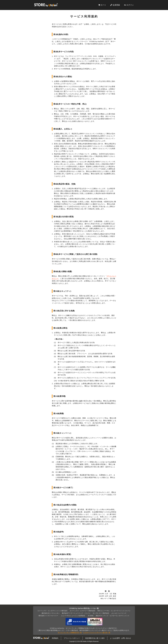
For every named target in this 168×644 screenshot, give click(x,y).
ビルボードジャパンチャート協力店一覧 (97, 633)
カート (103, 5)
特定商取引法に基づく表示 (95, 638)
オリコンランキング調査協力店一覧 (70, 633)
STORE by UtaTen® (46, 5)
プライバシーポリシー (72, 638)
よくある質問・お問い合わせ (120, 638)
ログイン (130, 5)
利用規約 (55, 638)
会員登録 (116, 5)
